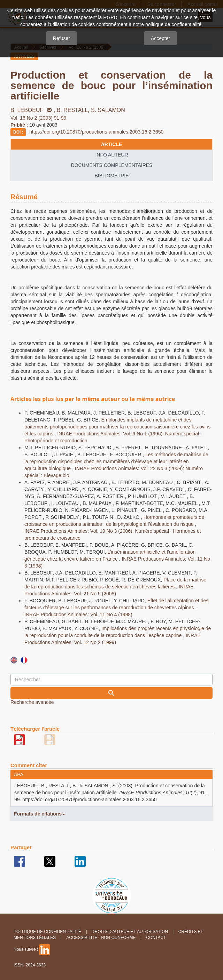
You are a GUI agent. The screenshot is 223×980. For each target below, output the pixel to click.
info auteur (111, 155)
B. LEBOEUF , (34, 110)
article (112, 144)
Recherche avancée (32, 702)
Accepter (160, 38)
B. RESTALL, (74, 110)
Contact (156, 938)
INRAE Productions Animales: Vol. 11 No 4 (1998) (78, 614)
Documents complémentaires (112, 165)
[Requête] (111, 680)
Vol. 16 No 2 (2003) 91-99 (38, 118)
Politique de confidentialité (47, 932)
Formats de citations (40, 814)
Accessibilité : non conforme (101, 938)
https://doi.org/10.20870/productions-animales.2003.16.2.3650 (96, 132)
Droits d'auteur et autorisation (130, 932)
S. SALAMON (108, 110)
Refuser (61, 38)
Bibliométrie (111, 176)
